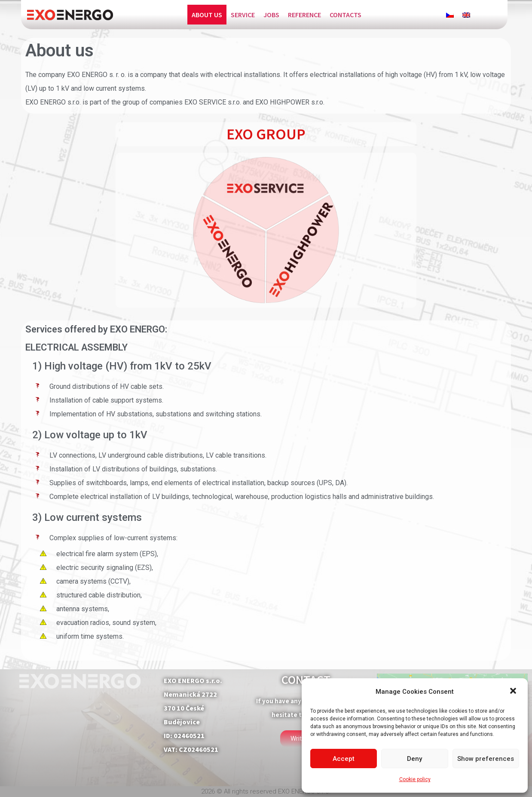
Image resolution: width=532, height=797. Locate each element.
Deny (414, 759)
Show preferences (486, 759)
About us (207, 15)
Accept (344, 759)
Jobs (271, 15)
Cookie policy (415, 779)
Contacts (345, 15)
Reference (304, 15)
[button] (514, 692)
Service (243, 15)
